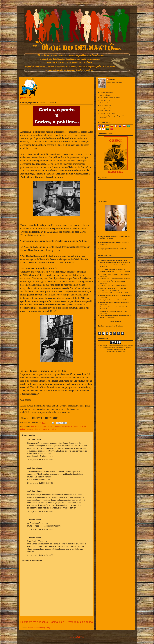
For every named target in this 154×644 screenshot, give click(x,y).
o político (52, 429)
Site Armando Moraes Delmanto (110, 98)
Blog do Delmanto (108, 346)
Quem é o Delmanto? (106, 92)
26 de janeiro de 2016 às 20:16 (40, 483)
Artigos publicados (106, 110)
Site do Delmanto (105, 95)
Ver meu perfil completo (114, 83)
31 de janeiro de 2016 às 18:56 (40, 529)
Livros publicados (105, 108)
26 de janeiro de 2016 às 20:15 (40, 460)
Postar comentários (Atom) (39, 628)
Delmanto (112, 79)
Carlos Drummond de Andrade (59, 426)
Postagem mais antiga (80, 622)
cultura (23, 429)
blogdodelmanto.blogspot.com (115, 351)
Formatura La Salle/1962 (107, 113)
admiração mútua (38, 426)
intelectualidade (33, 429)
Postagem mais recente (34, 622)
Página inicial (57, 622)
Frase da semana (105, 100)
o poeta (44, 429)
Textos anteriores (105, 103)
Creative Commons (125, 348)
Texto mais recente (106, 105)
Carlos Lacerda (79, 426)
